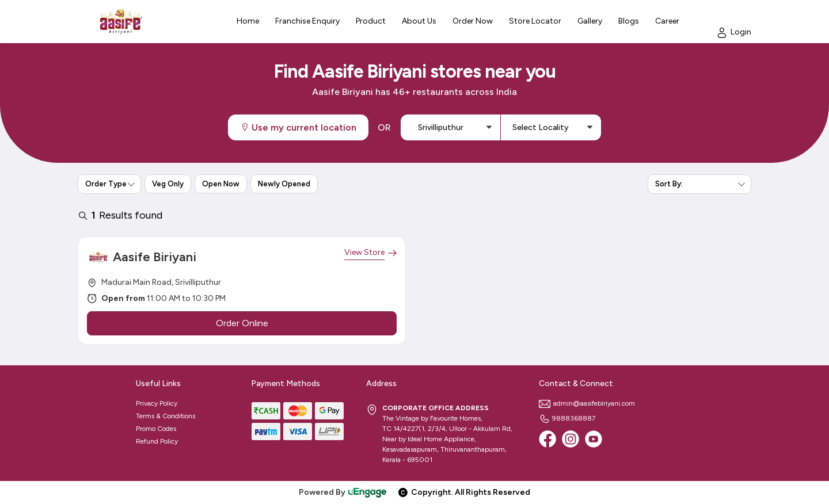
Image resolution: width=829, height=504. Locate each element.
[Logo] (121, 22)
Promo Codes (156, 429)
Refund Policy (157, 441)
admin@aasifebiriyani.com (587, 403)
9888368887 (567, 418)
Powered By (343, 492)
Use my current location (298, 127)
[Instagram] (571, 439)
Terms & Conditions (166, 416)
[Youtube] (594, 439)
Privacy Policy (157, 403)
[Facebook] (547, 439)
